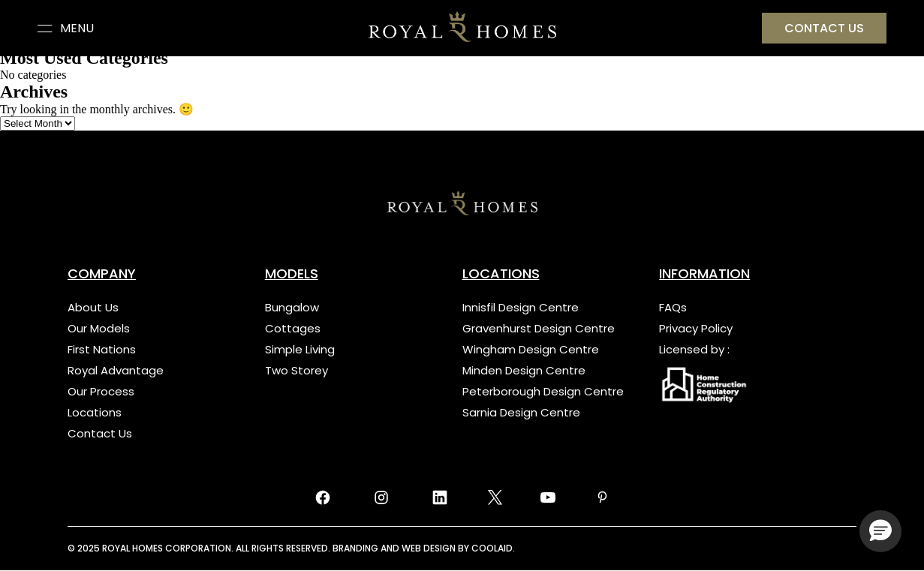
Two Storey (296, 370)
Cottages (293, 328)
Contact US (824, 28)
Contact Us (100, 433)
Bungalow (292, 307)
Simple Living (300, 349)
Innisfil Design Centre (521, 307)
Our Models (99, 328)
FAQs (673, 307)
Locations (95, 412)
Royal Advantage (116, 370)
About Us (93, 307)
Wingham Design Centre (531, 349)
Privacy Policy (696, 328)
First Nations (102, 349)
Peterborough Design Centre (543, 391)
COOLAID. (493, 548)
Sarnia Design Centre (521, 412)
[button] (880, 531)
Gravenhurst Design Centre (539, 328)
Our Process (101, 391)
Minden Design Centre (524, 370)
